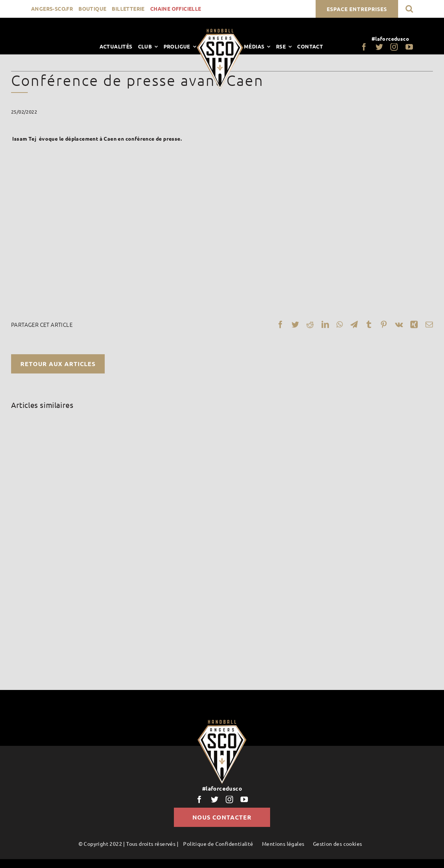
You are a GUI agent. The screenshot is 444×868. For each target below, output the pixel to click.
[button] (409, 9)
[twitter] (379, 47)
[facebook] (364, 47)
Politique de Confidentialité (218, 844)
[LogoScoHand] (220, 31)
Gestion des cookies (338, 844)
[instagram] (394, 47)
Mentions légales (283, 844)
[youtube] (409, 47)
